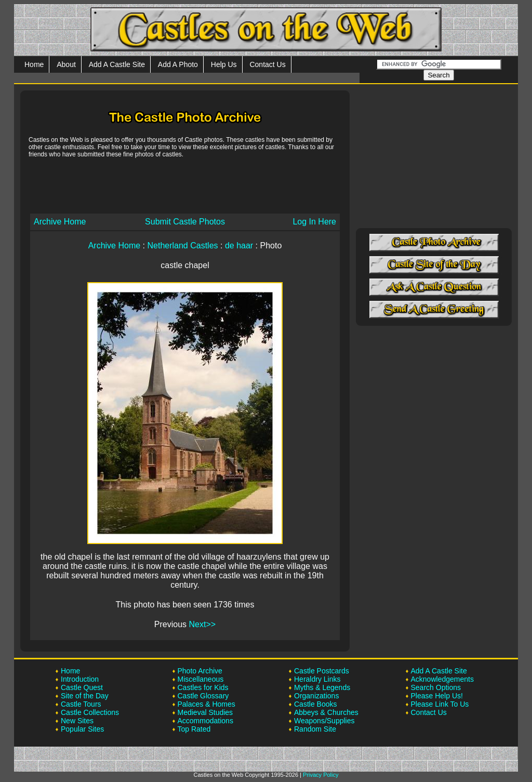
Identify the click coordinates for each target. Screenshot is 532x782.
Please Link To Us (440, 704)
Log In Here (314, 222)
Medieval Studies (205, 712)
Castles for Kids (203, 687)
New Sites (77, 721)
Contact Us (267, 64)
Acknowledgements (442, 679)
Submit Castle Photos (185, 222)
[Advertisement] (185, 185)
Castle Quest (82, 687)
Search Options (436, 687)
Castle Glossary (203, 696)
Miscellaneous (201, 679)
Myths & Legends (322, 687)
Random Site (315, 729)
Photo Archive (200, 671)
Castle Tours (81, 704)
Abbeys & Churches (326, 712)
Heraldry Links (317, 679)
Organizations (316, 696)
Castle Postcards (322, 671)
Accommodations (205, 721)
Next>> (203, 624)
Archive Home (60, 222)
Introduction (80, 679)
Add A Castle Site (117, 64)
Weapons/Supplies (324, 721)
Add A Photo (178, 64)
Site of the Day (85, 696)
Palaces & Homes (207, 704)
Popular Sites (82, 729)
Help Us (224, 64)
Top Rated (194, 729)
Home (34, 64)
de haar (239, 246)
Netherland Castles (182, 246)
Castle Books (315, 704)
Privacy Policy (321, 775)
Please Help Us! (437, 696)
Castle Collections (90, 712)
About (66, 64)
